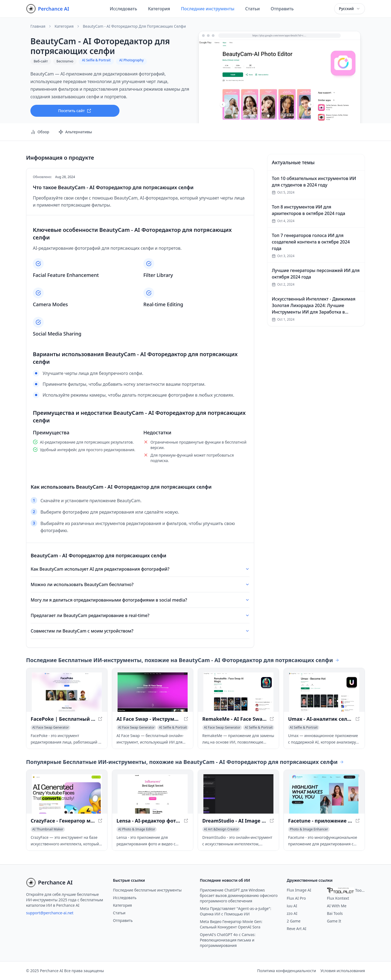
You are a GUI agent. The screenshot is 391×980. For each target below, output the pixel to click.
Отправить (282, 9)
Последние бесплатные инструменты (147, 890)
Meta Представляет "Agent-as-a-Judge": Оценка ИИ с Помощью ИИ (236, 911)
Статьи (253, 9)
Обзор (40, 132)
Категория (159, 9)
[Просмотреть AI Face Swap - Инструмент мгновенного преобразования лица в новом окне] (153, 692)
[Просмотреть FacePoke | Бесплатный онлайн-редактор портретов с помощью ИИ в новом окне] (67, 692)
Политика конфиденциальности (287, 971)
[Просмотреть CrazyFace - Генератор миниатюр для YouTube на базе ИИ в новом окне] (67, 794)
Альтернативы (75, 132)
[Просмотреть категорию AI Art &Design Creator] (221, 829)
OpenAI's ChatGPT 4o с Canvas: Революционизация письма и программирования (228, 940)
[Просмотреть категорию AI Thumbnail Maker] (48, 829)
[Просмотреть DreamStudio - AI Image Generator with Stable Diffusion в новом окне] (238, 794)
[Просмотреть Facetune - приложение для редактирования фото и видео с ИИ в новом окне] (324, 794)
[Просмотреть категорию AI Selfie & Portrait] (173, 728)
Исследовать (123, 9)
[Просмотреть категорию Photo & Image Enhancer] (309, 829)
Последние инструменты (208, 9)
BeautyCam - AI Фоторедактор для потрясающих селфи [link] (134, 26)
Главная (38, 26)
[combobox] (350, 9)
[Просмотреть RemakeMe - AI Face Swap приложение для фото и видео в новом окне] (238, 692)
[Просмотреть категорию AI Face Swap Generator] (51, 728)
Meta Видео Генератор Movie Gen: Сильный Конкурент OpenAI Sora (231, 924)
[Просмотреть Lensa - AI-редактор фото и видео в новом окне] (153, 794)
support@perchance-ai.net (50, 913)
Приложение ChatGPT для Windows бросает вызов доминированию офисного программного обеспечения (239, 895)
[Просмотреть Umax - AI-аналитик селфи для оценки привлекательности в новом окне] (324, 692)
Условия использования (343, 971)
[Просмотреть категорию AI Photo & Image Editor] (137, 829)
